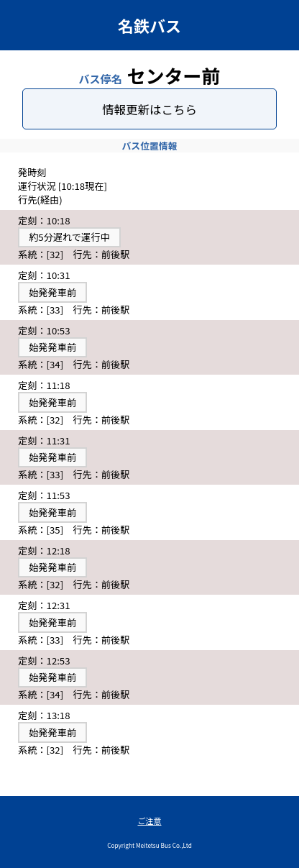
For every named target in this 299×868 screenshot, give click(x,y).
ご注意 (150, 821)
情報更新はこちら (149, 109)
